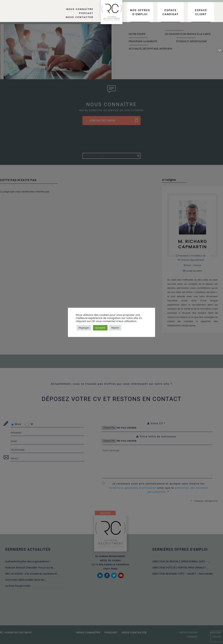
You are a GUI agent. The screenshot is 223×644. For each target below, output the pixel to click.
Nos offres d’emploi (140, 12)
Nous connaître (80, 9)
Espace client (201, 12)
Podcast (86, 13)
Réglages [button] (84, 328)
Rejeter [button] (115, 328)
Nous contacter (80, 17)
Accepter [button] (100, 328)
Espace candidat (170, 12)
